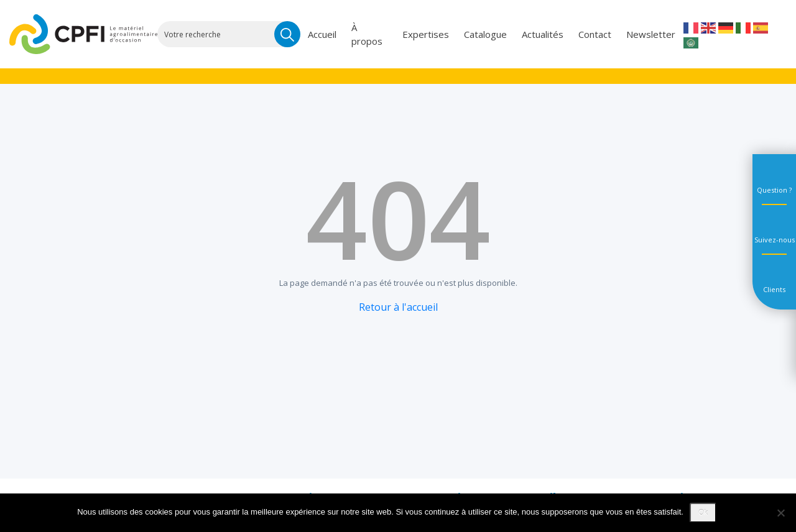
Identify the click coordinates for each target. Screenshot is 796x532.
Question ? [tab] (774, 190)
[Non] (780, 513)
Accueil (322, 34)
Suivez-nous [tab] (775, 240)
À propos (367, 34)
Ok (703, 513)
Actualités (543, 34)
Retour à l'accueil (398, 307)
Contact (595, 34)
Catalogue (485, 34)
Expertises (426, 34)
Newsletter (651, 34)
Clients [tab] (774, 289)
